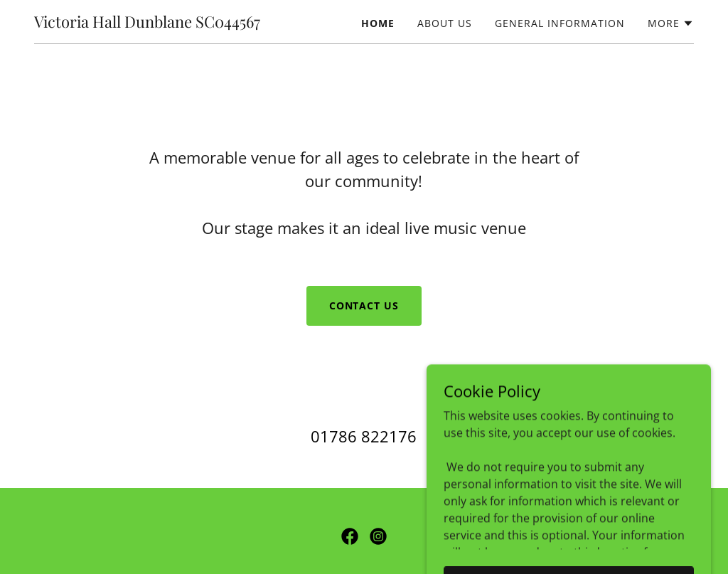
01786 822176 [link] (364, 436)
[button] (671, 23)
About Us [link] (445, 23)
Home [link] (378, 23)
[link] (147, 23)
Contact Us (364, 305)
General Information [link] (560, 23)
